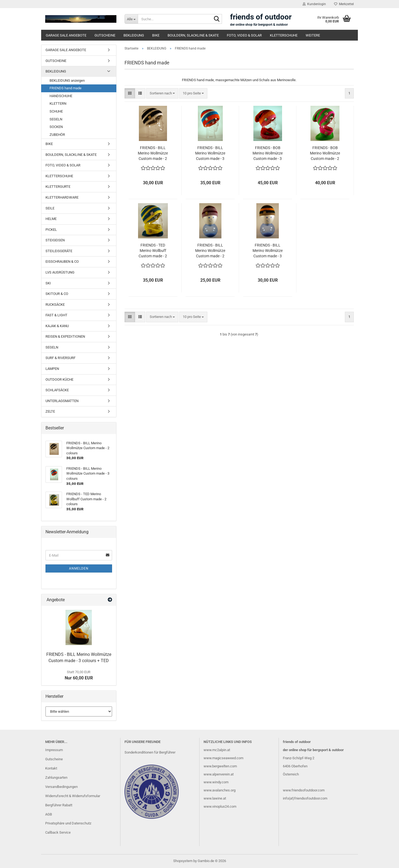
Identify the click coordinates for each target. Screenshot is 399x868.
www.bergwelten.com (220, 766)
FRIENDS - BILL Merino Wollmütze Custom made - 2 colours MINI (210, 251)
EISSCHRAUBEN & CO (62, 262)
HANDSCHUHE (61, 96)
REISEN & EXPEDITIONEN (65, 336)
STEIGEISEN (55, 240)
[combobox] (162, 93)
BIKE (156, 35)
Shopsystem (183, 861)
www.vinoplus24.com (220, 806)
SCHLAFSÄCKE (57, 390)
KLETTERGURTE (58, 187)
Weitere (313, 35)
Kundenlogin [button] (314, 4)
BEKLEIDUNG (134, 35)
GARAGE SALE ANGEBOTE (66, 35)
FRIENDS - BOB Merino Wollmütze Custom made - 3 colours (268, 153)
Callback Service (58, 832)
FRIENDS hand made (66, 88)
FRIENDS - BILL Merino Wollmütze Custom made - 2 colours (153, 153)
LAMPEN (52, 369)
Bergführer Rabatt (59, 805)
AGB (49, 814)
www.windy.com (216, 782)
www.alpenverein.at (219, 774)
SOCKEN (56, 127)
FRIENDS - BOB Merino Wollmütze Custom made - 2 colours (325, 153)
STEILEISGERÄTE (59, 251)
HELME (51, 219)
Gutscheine (54, 759)
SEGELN (56, 119)
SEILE (50, 208)
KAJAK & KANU (57, 326)
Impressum (54, 750)
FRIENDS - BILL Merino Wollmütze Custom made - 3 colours (210, 153)
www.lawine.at (215, 798)
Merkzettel (344, 4)
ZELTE (50, 411)
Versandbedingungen (61, 787)
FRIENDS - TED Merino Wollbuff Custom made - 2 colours (153, 251)
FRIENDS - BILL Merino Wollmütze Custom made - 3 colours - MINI (268, 251)
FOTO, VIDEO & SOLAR (244, 35)
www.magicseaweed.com (223, 758)
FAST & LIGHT (56, 315)
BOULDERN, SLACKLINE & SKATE (193, 35)
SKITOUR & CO (57, 294)
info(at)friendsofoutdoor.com (305, 798)
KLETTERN (58, 103)
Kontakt (51, 768)
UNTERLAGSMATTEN (62, 401)
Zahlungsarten (56, 777)
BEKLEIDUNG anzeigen (67, 80)
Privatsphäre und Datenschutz (68, 823)
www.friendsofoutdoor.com (304, 790)
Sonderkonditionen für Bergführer (150, 752)
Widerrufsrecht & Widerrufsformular (73, 796)
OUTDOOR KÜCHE (59, 379)
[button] (130, 93)
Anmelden (79, 568)
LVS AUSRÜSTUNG (60, 272)
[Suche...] (131, 19)
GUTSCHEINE (105, 35)
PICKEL (51, 230)
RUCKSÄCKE (55, 305)
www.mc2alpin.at (217, 750)
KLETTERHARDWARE (62, 197)
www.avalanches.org (220, 790)
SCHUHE (56, 111)
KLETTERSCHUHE (284, 35)
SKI (48, 283)
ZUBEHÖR (57, 135)
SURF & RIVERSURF (60, 358)
